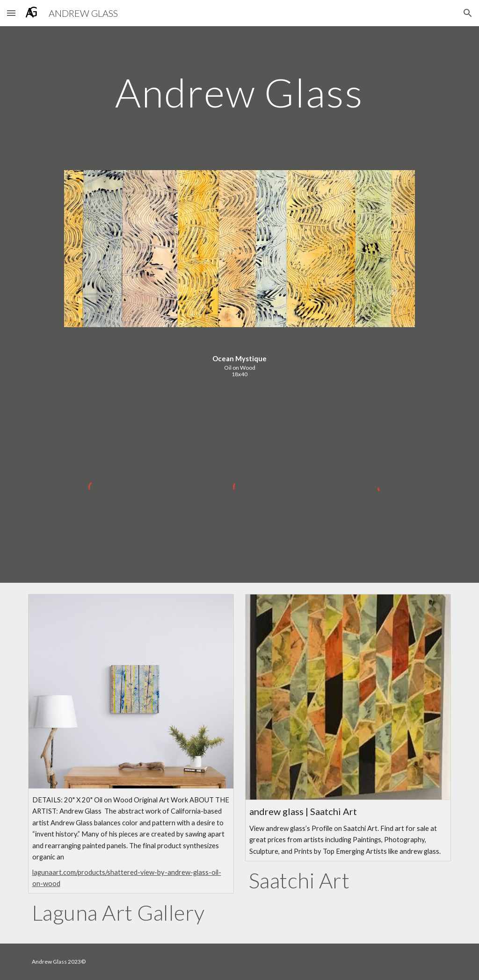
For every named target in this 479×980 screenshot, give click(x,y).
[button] (11, 13)
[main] (239, 92)
